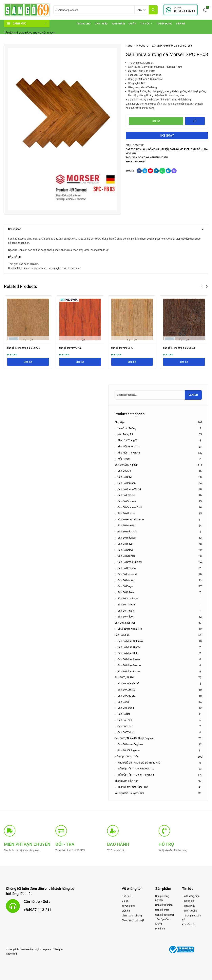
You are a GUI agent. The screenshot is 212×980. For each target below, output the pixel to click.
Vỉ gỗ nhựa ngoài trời (130, 629)
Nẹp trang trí (125, 434)
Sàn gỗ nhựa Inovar (129, 659)
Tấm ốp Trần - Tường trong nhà (136, 775)
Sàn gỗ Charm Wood (129, 489)
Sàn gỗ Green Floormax (131, 520)
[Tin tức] (146, 24)
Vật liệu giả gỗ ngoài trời (129, 793)
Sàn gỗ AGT (124, 471)
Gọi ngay (167, 137)
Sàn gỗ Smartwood (128, 598)
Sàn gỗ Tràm (125, 726)
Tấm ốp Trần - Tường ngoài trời (136, 769)
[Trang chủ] (84, 24)
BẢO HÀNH (15, 257)
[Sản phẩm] (118, 24)
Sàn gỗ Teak (125, 720)
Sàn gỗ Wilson (126, 617)
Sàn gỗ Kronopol (127, 568)
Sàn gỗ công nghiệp (155, 152)
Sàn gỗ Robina (126, 592)
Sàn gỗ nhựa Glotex (129, 647)
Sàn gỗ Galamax (127, 501)
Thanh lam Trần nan (126, 781)
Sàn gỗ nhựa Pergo (129, 671)
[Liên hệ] (181, 24)
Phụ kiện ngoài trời (129, 446)
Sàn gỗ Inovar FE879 (124, 348)
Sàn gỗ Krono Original (130, 562)
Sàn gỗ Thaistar (127, 605)
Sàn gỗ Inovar (125, 544)
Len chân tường (127, 428)
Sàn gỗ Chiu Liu (126, 696)
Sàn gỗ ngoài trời (125, 623)
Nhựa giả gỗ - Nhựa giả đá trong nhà (139, 763)
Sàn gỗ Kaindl (125, 550)
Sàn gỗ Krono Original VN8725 (26, 348)
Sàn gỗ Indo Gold (127, 532)
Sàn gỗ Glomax (126, 513)
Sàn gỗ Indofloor (127, 538)
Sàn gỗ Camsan (127, 483)
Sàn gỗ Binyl (125, 477)
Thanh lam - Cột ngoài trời (133, 787)
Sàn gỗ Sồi (124, 714)
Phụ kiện (120, 422)
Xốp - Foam (124, 459)
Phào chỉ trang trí (128, 440)
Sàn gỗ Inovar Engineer (131, 744)
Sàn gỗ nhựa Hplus (129, 653)
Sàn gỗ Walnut (126, 732)
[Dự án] (132, 24)
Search (193, 395)
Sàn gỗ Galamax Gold (130, 507)
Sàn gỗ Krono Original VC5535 (182, 348)
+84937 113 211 (42, 909)
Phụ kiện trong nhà (129, 453)
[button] (202, 287)
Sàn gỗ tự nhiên (124, 677)
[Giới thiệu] (101, 24)
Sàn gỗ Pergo (125, 586)
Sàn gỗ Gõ (124, 702)
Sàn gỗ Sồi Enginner (129, 750)
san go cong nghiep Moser (150, 160)
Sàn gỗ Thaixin (126, 611)
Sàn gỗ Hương (126, 708)
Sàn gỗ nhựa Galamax (130, 641)
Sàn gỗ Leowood (127, 574)
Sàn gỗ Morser (180, 152)
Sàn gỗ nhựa (122, 635)
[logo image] (27, 10)
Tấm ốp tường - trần (127, 757)
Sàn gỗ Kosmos (127, 556)
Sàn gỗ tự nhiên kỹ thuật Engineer (135, 738)
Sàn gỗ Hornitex (127, 525)
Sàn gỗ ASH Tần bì (128, 683)
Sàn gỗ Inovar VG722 (72, 348)
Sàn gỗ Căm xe (126, 690)
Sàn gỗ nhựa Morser (129, 665)
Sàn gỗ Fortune (126, 495)
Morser (140, 164)
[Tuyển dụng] (164, 24)
